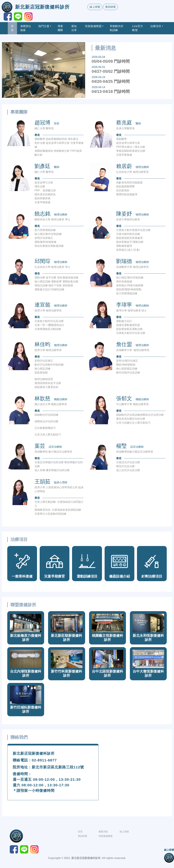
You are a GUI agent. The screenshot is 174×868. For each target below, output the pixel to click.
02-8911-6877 (44, 760)
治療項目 (156, 26)
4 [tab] (50, 96)
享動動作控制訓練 (117, 28)
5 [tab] (55, 96)
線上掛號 (95, 7)
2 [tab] (37, 96)
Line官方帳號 (138, 28)
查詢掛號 (110, 7)
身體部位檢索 (26, 28)
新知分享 (74, 28)
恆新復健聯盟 (93, 26)
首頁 (12, 28)
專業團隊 (60, 28)
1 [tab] (32, 96)
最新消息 (103, 832)
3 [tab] (45, 96)
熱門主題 (44, 26)
